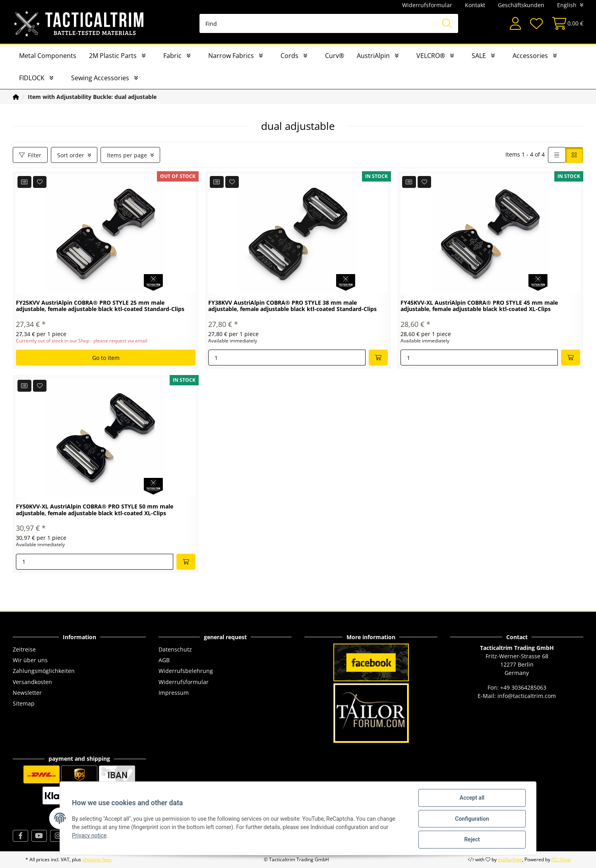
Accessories (530, 56)
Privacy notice (90, 836)
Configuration (471, 819)
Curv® (335, 56)
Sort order (71, 155)
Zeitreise (24, 649)
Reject (471, 840)
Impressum (174, 693)
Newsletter (27, 693)
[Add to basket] (378, 358)
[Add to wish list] (40, 182)
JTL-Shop (561, 859)
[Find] (329, 23)
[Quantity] (287, 358)
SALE (479, 56)
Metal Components (48, 56)
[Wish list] (536, 24)
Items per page (127, 155)
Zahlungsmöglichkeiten (44, 671)
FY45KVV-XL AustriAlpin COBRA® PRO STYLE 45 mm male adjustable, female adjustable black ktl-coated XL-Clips (479, 306)
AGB (164, 660)
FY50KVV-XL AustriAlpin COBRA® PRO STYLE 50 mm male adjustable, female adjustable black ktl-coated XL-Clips (95, 510)
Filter (30, 155)
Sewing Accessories (100, 78)
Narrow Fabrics (231, 56)
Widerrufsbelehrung (186, 671)
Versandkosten (32, 682)
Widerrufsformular (427, 5)
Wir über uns (30, 660)
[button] (515, 24)
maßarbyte (510, 859)
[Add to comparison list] (24, 182)
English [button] (567, 5)
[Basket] (565, 24)
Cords (289, 56)
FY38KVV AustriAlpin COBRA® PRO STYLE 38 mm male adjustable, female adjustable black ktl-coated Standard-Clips (292, 306)
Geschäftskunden (521, 5)
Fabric (172, 56)
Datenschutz (175, 649)
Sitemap (24, 703)
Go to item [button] (106, 358)
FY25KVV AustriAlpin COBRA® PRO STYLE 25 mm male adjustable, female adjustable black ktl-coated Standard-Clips (100, 306)
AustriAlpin (373, 56)
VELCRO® (431, 56)
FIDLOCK (32, 78)
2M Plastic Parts (113, 56)
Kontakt (475, 5)
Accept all (471, 798)
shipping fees (97, 859)
